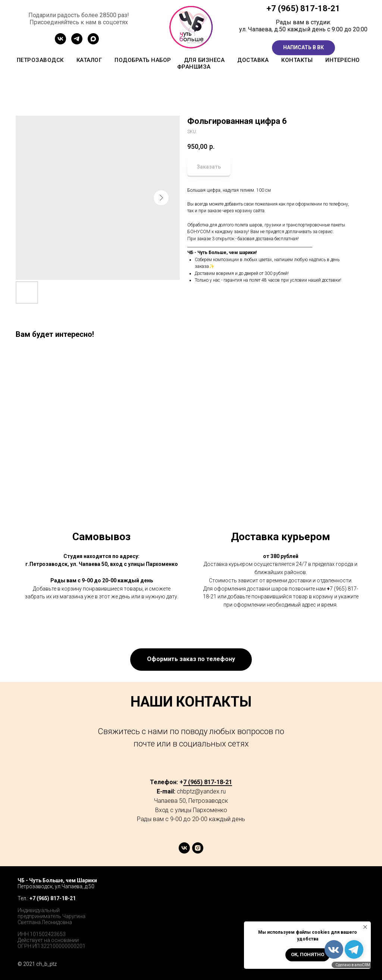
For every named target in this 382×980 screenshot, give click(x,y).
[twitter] (340, 888)
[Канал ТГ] (77, 42)
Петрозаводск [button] (40, 60)
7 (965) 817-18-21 (306, 8)
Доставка (253, 60)
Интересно (343, 60)
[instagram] (198, 851)
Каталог (89, 60)
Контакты (297, 60)
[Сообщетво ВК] (60, 42)
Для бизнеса (204, 60)
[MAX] (93, 42)
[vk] (184, 851)
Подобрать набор (143, 60)
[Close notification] (365, 927)
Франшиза (194, 67)
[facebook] (324, 888)
